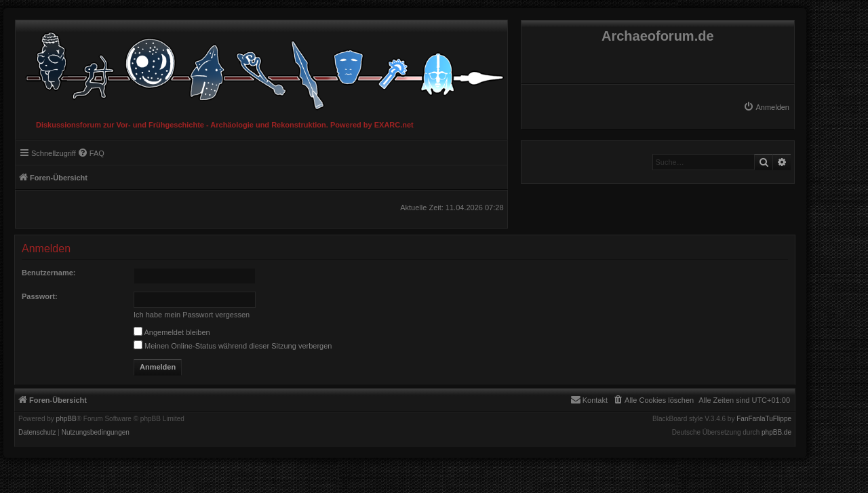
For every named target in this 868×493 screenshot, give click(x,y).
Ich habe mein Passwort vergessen (192, 315)
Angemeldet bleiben (172, 332)
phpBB (66, 419)
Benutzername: (48, 273)
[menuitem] (766, 107)
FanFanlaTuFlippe (764, 419)
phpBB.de (776, 433)
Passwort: (40, 296)
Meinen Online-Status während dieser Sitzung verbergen (233, 346)
